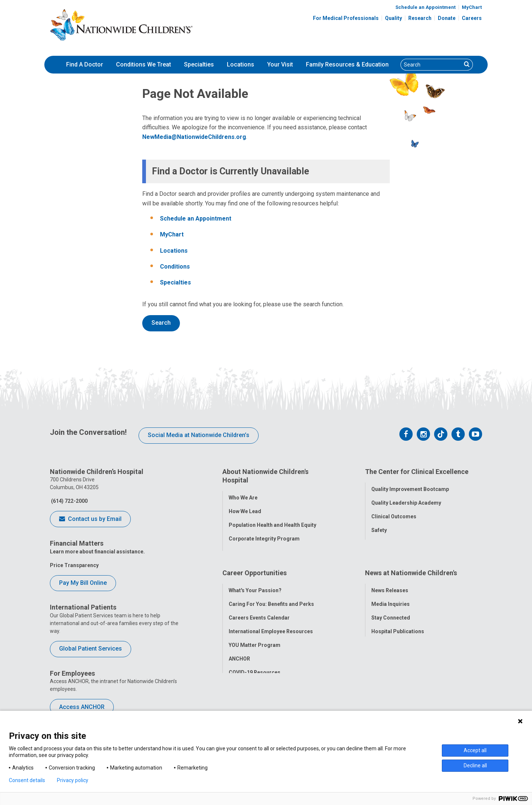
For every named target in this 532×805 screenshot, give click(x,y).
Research (420, 18)
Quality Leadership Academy (406, 499)
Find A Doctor (85, 64)
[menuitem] (85, 65)
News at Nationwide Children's (411, 566)
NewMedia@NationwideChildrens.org (194, 137)
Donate (447, 18)
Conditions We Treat (144, 64)
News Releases (390, 580)
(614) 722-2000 (69, 501)
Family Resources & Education (347, 64)
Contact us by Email (90, 519)
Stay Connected (391, 607)
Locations (241, 64)
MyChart (472, 7)
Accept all (475, 750)
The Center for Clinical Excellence (417, 472)
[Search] (431, 65)
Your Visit (280, 64)
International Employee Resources (271, 621)
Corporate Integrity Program (264, 535)
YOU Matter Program (255, 635)
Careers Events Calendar (259, 607)
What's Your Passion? (255, 580)
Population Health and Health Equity (272, 521)
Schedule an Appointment (425, 7)
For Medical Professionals (346, 18)
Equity (379, 540)
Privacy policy (73, 780)
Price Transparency (74, 565)
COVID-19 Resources (255, 662)
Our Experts (386, 635)
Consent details (27, 780)
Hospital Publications (398, 621)
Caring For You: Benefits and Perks (271, 594)
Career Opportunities (255, 566)
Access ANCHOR (82, 707)
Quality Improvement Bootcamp (410, 485)
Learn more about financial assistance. (97, 552)
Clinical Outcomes (394, 513)
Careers (472, 18)
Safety (379, 526)
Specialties (199, 64)
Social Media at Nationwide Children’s (199, 435)
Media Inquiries (391, 594)
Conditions (175, 267)
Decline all (475, 765)
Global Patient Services (91, 649)
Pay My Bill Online (83, 583)
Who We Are (243, 494)
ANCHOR (239, 648)
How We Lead (245, 508)
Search (161, 323)
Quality (393, 18)
